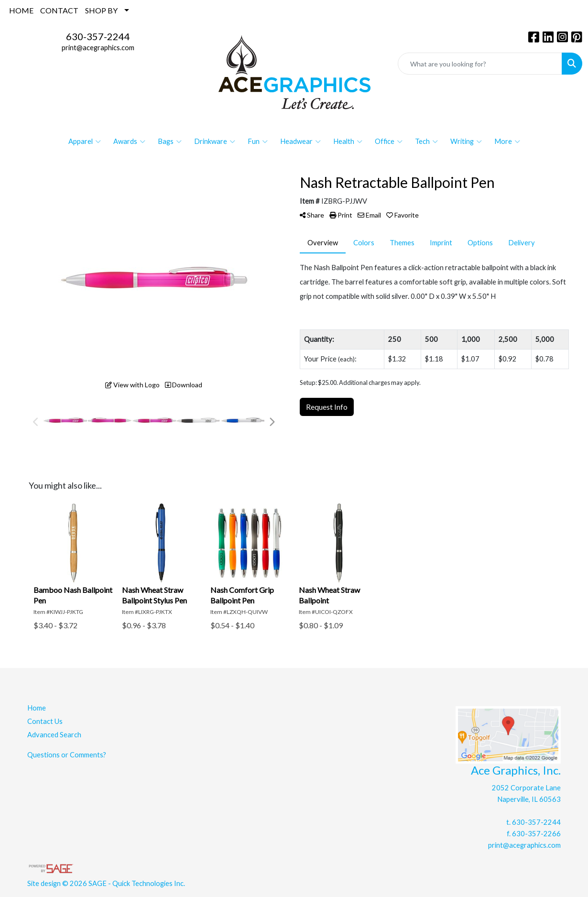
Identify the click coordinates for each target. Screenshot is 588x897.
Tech (426, 142)
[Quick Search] (480, 64)
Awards (129, 142)
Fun (258, 142)
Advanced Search (54, 735)
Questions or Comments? (67, 755)
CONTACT (59, 10)
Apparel (85, 142)
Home (37, 708)
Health (348, 142)
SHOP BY (101, 10)
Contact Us (45, 721)
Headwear (300, 142)
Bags (170, 142)
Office (389, 142)
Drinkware (215, 142)
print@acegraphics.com (98, 48)
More (507, 142)
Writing (466, 142)
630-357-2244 (98, 36)
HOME (21, 10)
